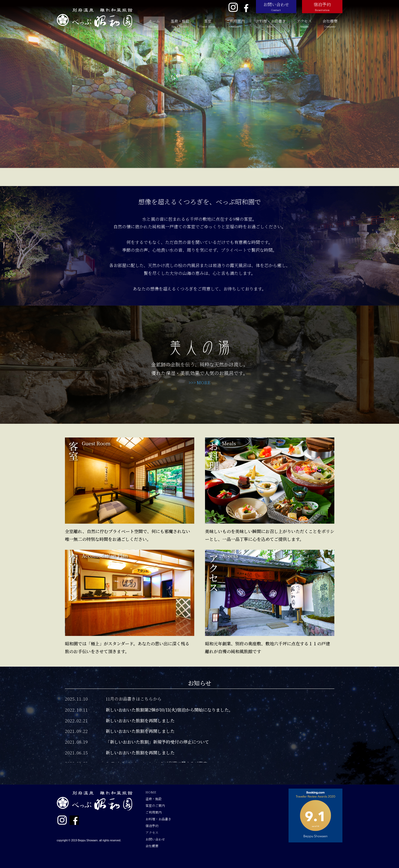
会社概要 (330, 23)
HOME (151, 792)
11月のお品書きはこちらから (134, 699)
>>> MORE (199, 382)
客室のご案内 (155, 805)
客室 (208, 23)
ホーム (154, 23)
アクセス (304, 23)
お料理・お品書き (271, 23)
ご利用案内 (235, 23)
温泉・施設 (180, 23)
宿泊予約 (322, 7)
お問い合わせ (276, 7)
